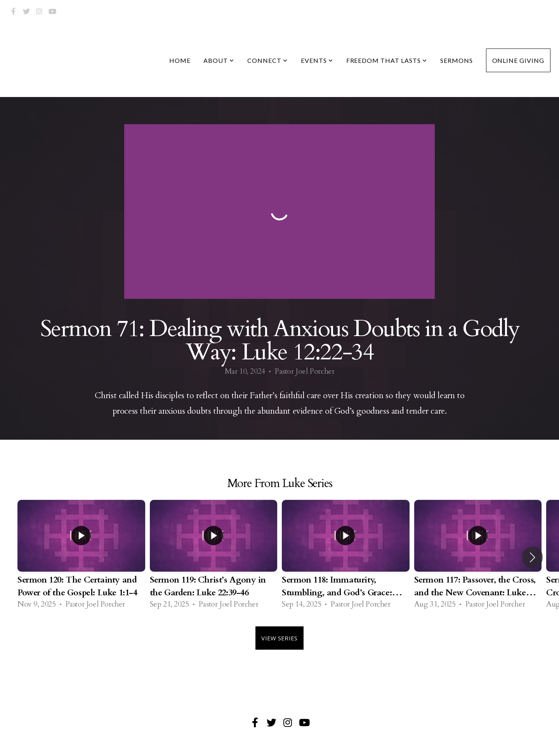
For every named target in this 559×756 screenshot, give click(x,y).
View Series (279, 638)
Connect (267, 60)
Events (317, 60)
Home (180, 60)
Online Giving (518, 60)
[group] (81, 557)
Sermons (457, 60)
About (219, 60)
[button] (532, 557)
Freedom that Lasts (387, 60)
